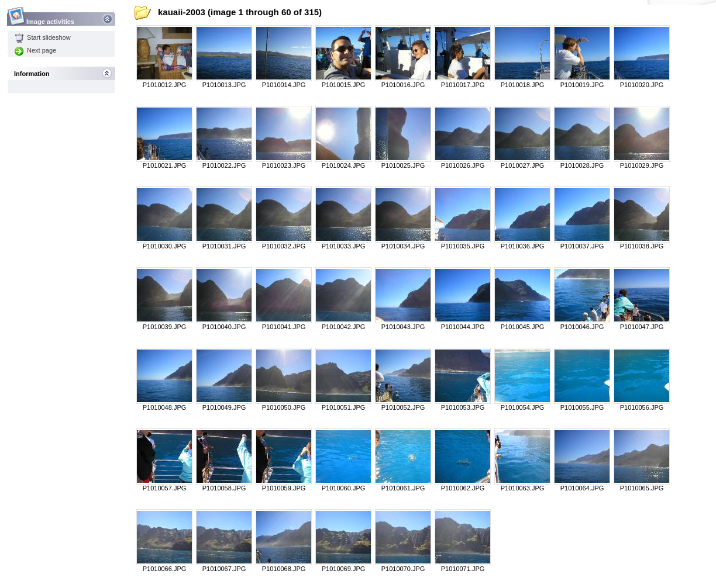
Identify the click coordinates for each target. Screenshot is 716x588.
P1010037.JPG (582, 246)
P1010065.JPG (642, 488)
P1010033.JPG (344, 246)
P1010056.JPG (642, 407)
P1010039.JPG (165, 327)
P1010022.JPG (224, 165)
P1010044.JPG (463, 327)
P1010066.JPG (165, 569)
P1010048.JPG (165, 407)
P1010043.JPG (403, 327)
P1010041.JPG (284, 327)
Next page (35, 50)
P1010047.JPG (642, 327)
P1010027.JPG (523, 165)
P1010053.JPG (463, 407)
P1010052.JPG (403, 407)
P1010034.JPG (403, 246)
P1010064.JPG (582, 488)
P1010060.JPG (344, 488)
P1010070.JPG (403, 569)
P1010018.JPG (523, 85)
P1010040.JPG (224, 327)
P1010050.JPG (284, 407)
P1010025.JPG (403, 165)
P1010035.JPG (463, 246)
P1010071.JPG (463, 569)
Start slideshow (43, 37)
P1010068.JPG (284, 569)
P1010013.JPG (224, 85)
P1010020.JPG (642, 85)
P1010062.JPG (463, 488)
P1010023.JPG (284, 165)
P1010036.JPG (523, 246)
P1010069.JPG (344, 569)
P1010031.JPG (224, 246)
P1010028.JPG (582, 165)
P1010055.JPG (582, 407)
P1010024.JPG (344, 165)
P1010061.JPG (403, 488)
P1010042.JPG (344, 327)
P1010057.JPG (165, 488)
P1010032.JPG (284, 246)
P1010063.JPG (523, 488)
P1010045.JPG (523, 327)
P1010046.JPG (582, 327)
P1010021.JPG (165, 165)
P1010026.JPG (463, 165)
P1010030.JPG (165, 246)
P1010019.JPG (582, 85)
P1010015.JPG (344, 85)
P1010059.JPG (284, 488)
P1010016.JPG (403, 85)
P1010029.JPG (642, 165)
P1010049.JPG (224, 407)
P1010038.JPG (642, 246)
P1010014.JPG (284, 85)
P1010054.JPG (523, 407)
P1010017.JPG (463, 85)
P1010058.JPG (224, 488)
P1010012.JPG (165, 85)
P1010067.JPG (224, 569)
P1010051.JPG (344, 407)
